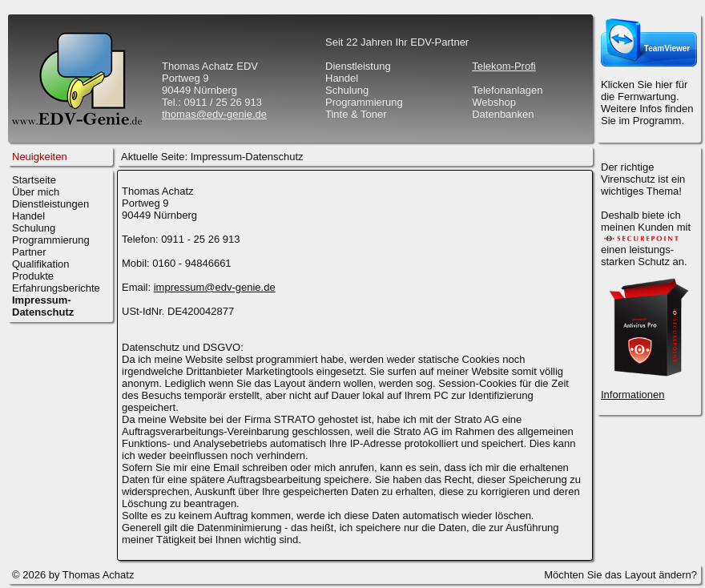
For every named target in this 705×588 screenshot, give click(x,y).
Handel (28, 216)
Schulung (34, 228)
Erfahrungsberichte (56, 288)
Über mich (36, 192)
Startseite (34, 180)
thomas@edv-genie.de (214, 114)
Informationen (633, 395)
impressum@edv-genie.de (215, 287)
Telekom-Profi (504, 66)
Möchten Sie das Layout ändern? (620, 575)
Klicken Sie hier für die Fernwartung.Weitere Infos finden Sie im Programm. (647, 103)
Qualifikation (41, 264)
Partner (29, 252)
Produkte (33, 276)
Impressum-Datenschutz (247, 157)
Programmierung (51, 240)
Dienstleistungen (50, 204)
